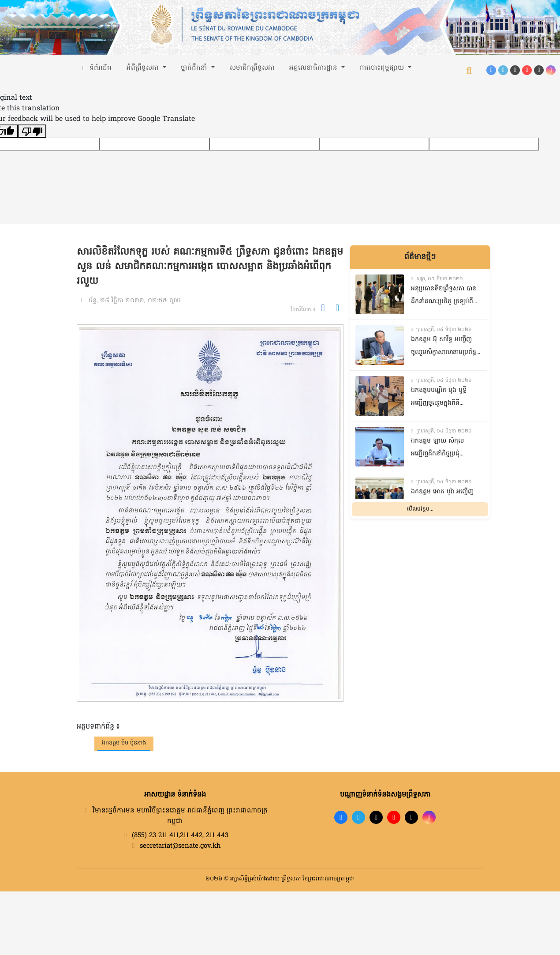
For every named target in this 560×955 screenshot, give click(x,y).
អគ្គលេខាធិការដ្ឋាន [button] (314, 68)
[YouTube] (527, 70)
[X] (411, 817)
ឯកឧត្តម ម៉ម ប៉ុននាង (124, 743)
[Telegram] (503, 70)
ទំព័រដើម (96, 68)
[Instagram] (551, 70)
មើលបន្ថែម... (420, 509)
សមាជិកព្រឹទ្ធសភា (252, 68)
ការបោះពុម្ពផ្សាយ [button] (383, 68)
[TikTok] (515, 70)
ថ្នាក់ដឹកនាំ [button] (195, 68)
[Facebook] (491, 70)
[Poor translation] (32, 131)
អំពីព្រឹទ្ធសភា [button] (144, 68)
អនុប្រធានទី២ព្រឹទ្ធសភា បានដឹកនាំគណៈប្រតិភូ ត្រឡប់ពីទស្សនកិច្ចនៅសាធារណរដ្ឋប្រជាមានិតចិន (444, 296)
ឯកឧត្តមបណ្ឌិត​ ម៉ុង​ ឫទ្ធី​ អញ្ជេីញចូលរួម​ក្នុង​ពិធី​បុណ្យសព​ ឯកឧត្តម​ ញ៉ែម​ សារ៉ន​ (440, 398)
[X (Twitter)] (539, 70)
